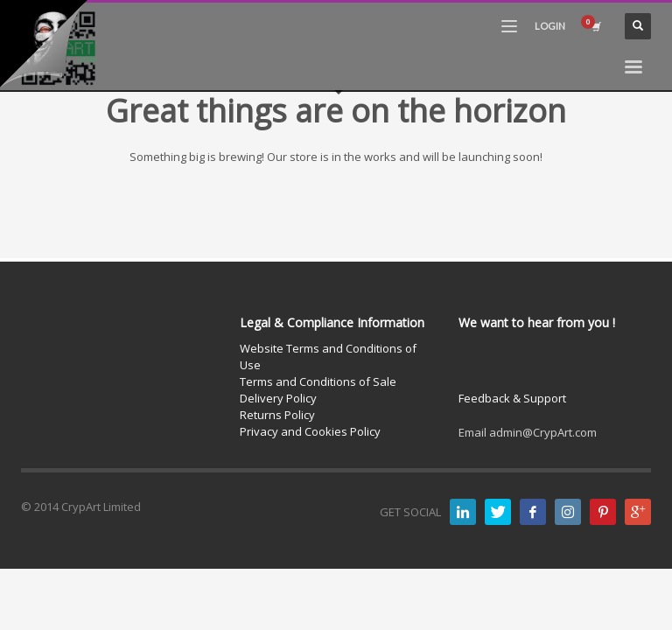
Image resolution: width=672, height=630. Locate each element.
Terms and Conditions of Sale (318, 381)
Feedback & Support (512, 398)
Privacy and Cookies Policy (310, 431)
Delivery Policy (278, 398)
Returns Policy (277, 415)
